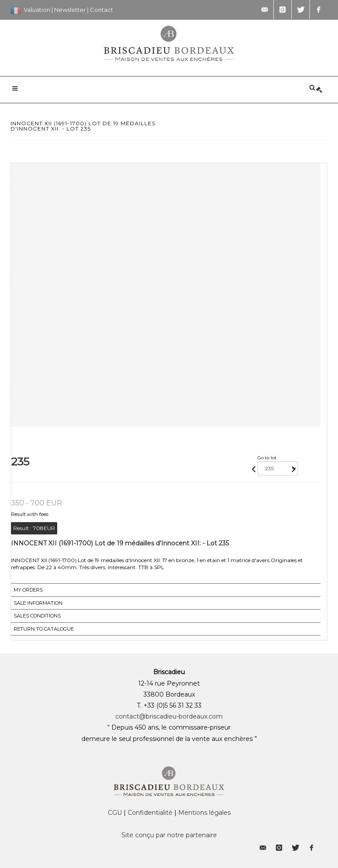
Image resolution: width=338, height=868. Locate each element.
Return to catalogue (44, 629)
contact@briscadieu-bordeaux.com (169, 716)
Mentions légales (204, 813)
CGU (115, 813)
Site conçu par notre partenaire (169, 835)
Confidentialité (150, 813)
